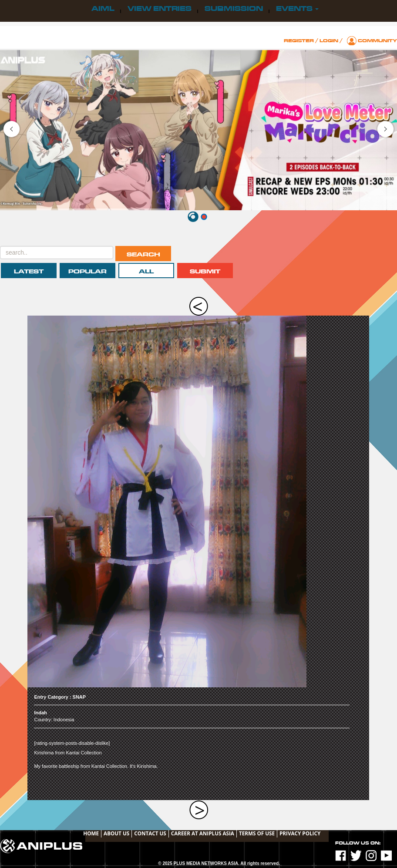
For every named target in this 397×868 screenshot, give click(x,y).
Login (329, 41)
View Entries (160, 9)
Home (91, 833)
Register (299, 41)
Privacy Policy (300, 833)
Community (377, 41)
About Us (116, 833)
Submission (234, 9)
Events (297, 9)
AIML (103, 9)
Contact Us (150, 833)
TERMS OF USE (257, 833)
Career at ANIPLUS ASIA (203, 833)
